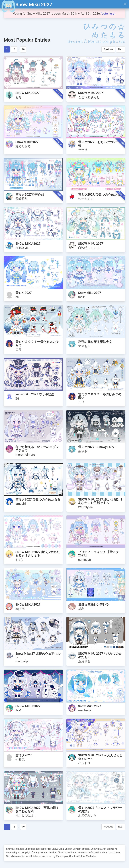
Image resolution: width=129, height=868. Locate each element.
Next (121, 49)
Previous (108, 49)
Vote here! (109, 14)
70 (23, 49)
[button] (125, 4)
